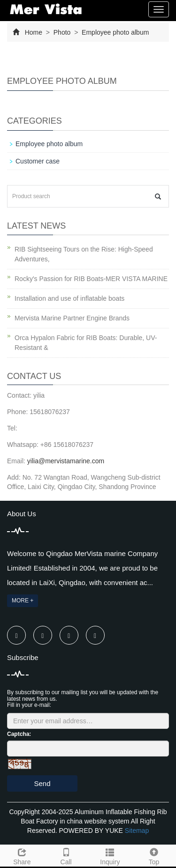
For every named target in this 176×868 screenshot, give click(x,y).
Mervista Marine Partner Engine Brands (72, 318)
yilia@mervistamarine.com (66, 461)
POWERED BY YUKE (92, 831)
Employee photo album (114, 32)
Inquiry (110, 855)
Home (34, 32)
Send (42, 783)
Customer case (38, 161)
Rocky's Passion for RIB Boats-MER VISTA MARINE (91, 279)
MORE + (23, 601)
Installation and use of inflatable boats (69, 298)
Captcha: (19, 734)
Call (66, 855)
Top (154, 855)
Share (22, 855)
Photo (62, 32)
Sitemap (137, 831)
